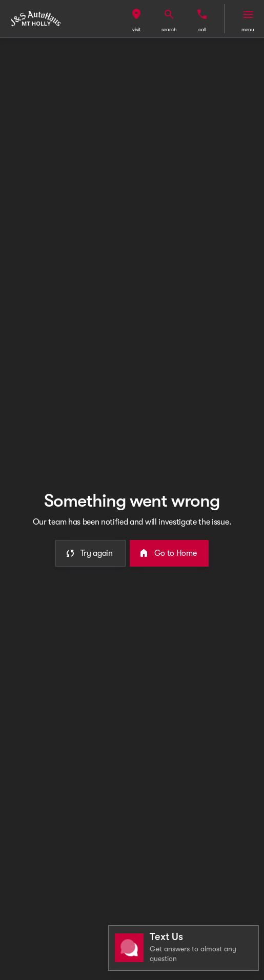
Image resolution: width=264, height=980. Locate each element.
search (169, 29)
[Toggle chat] (184, 948)
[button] (136, 19)
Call (202, 29)
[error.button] (90, 553)
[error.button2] (169, 553)
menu (248, 29)
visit (137, 29)
